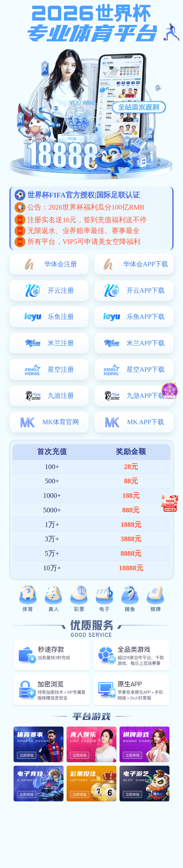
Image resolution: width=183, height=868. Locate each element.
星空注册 (61, 369)
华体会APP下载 (146, 264)
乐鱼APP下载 (146, 317)
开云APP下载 (146, 290)
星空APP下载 (146, 369)
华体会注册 (61, 264)
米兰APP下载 (146, 343)
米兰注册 (61, 343)
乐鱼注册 (61, 317)
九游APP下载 (146, 396)
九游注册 (61, 396)
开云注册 (61, 290)
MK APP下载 (146, 422)
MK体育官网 (61, 422)
